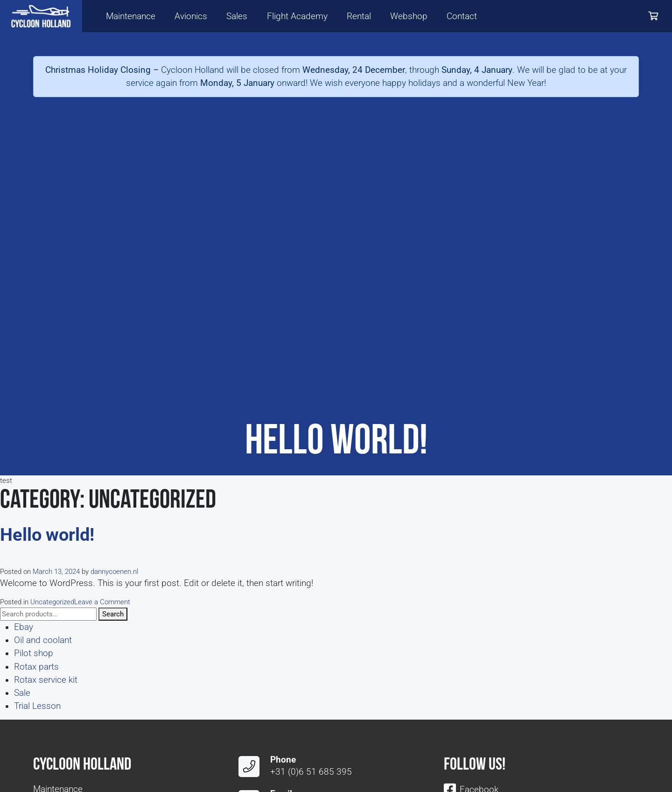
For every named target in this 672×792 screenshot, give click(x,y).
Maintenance (131, 16)
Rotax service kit (46, 680)
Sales (237, 16)
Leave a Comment (102, 602)
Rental (359, 16)
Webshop (409, 16)
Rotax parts (36, 667)
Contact (462, 16)
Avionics (191, 16)
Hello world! (47, 535)
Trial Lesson (37, 706)
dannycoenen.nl (114, 572)
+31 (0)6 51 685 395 (311, 772)
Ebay (24, 627)
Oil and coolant (43, 640)
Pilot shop (34, 653)
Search (113, 614)
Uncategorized (52, 602)
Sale (22, 693)
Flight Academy (297, 16)
